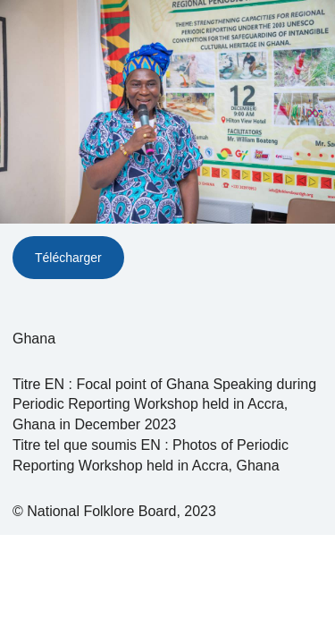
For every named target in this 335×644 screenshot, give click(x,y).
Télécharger (68, 258)
